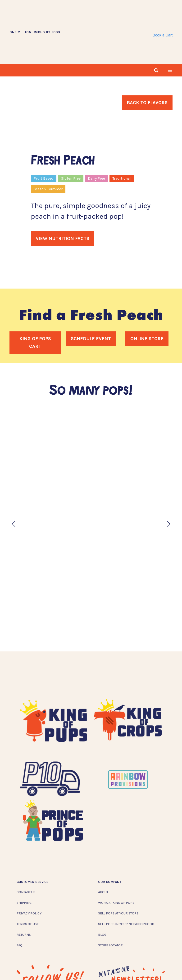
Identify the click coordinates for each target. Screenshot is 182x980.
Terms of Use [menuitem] (28, 891)
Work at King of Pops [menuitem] (116, 870)
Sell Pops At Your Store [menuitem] (118, 880)
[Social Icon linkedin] (51, 968)
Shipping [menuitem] (24, 870)
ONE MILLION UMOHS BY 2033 (35, 16)
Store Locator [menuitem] (110, 912)
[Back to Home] (106, 15)
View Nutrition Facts (63, 205)
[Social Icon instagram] (21, 968)
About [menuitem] (103, 859)
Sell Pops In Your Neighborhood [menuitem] (126, 891)
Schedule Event (91, 305)
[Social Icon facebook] (30, 968)
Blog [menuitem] (102, 902)
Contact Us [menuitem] (26, 859)
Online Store (147, 305)
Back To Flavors (147, 69)
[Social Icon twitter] (42, 968)
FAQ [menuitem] (20, 912)
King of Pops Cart (35, 309)
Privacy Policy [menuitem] (29, 880)
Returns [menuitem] (24, 902)
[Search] (156, 37)
